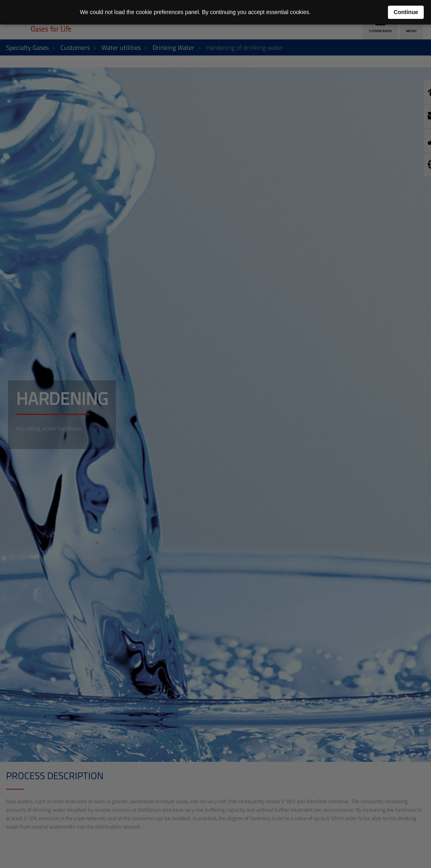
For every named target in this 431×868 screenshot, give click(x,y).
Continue (406, 12)
